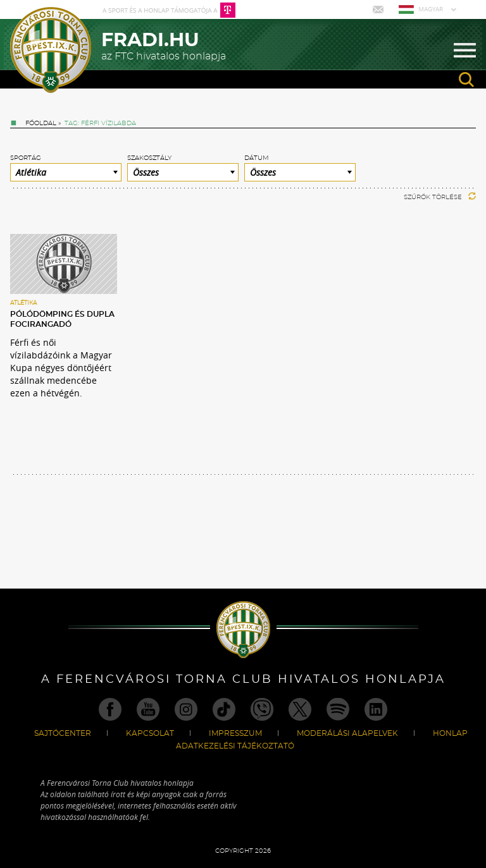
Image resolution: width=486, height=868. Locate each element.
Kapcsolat (150, 733)
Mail (379, 9)
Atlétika (23, 303)
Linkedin (376, 709)
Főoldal (41, 123)
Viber (262, 709)
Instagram (186, 709)
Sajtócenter (63, 733)
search (466, 80)
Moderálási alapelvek (347, 733)
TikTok (224, 709)
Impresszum (235, 733)
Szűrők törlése (440, 197)
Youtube (148, 709)
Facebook (110, 709)
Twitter (300, 709)
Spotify (338, 709)
